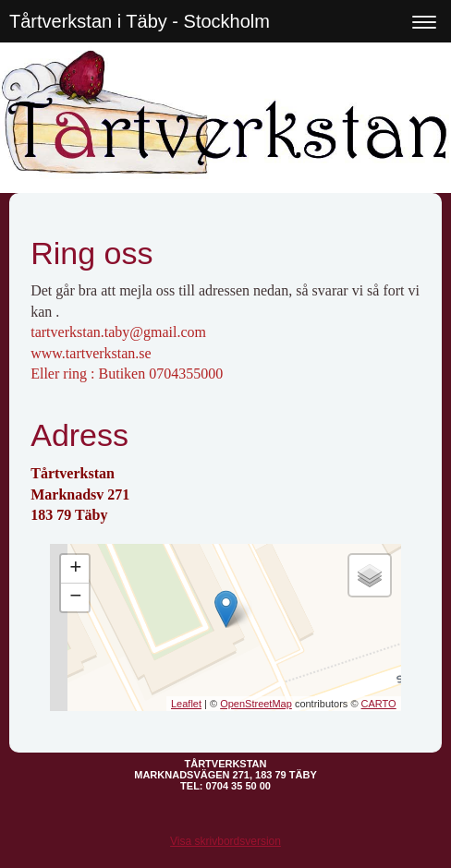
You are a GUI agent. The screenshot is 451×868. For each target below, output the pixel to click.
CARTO (379, 704)
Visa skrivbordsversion (225, 841)
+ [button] (75, 569)
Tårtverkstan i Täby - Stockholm (140, 21)
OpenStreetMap (256, 704)
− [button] (75, 597)
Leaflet (186, 704)
